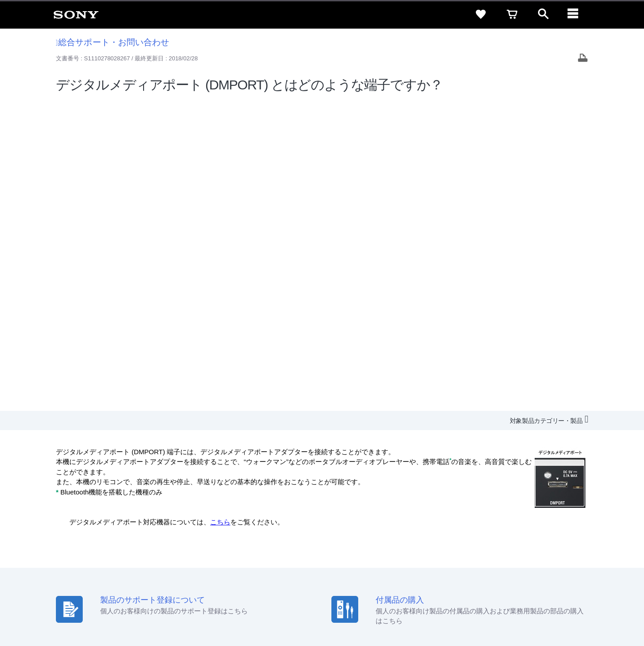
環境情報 (518, 539)
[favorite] (481, 14)
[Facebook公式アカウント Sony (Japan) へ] (577, 561)
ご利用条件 (73, 610)
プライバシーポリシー (122, 610)
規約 (580, 522)
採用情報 (381, 539)
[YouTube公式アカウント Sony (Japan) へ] (557, 561)
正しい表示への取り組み (189, 610)
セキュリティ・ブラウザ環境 (399, 522)
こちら (220, 211)
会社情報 (348, 539)
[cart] (512, 14)
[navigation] (575, 14)
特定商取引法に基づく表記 (483, 522)
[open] (543, 14)
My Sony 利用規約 (562, 539)
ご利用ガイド (546, 522)
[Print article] (583, 59)
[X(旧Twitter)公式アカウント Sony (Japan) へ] (538, 561)
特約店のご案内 (422, 539)
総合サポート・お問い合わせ (113, 42)
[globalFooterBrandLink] (552, 615)
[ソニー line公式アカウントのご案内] (519, 561)
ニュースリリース (474, 539)
